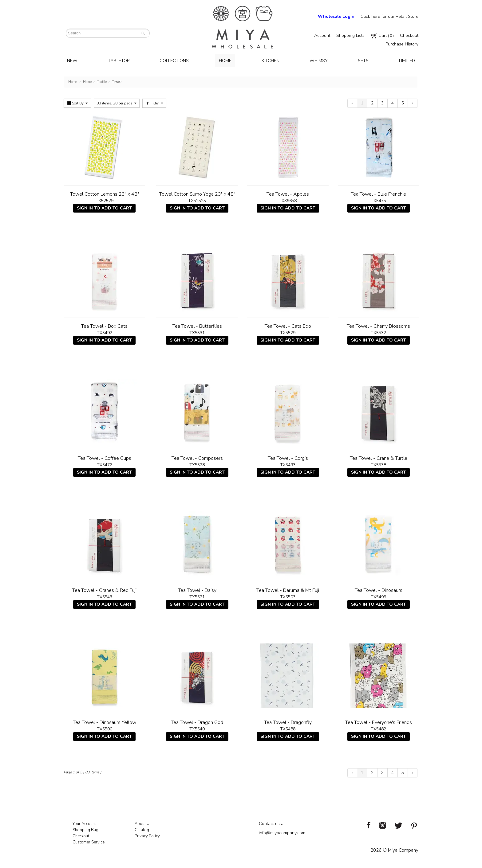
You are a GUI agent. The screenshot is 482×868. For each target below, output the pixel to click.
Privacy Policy (147, 835)
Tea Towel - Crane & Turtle (379, 458)
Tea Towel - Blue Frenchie (378, 194)
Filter (154, 103)
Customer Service (89, 842)
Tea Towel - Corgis (288, 458)
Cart (382, 35)
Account (322, 35)
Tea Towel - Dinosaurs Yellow (105, 722)
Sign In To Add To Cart (104, 207)
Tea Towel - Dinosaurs (379, 590)
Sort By (77, 103)
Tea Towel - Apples (288, 194)
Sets (361, 60)
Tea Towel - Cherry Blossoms (378, 326)
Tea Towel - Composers (197, 458)
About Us (143, 823)
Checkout (409, 35)
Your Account (84, 823)
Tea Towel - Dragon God (197, 722)
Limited (404, 60)
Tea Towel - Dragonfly (288, 722)
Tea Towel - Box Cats (104, 326)
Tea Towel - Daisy (197, 590)
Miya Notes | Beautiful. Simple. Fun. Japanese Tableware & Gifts (243, 27)
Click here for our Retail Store (389, 16)
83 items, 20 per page (117, 103)
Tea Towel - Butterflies (197, 326)
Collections (176, 60)
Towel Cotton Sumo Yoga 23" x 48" (197, 194)
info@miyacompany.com (282, 832)
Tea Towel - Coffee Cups (105, 458)
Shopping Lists (350, 35)
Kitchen (271, 60)
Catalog (142, 829)
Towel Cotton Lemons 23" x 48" (105, 194)
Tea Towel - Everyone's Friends (379, 722)
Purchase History (402, 44)
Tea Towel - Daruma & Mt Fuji (288, 590)
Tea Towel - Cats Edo (288, 326)
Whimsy (318, 60)
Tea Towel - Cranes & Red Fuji (104, 590)
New (75, 60)
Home (226, 60)
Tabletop (120, 60)
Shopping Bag (85, 829)
